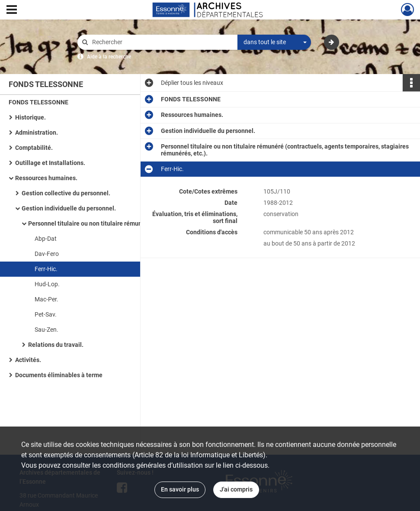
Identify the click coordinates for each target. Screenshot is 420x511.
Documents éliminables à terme (59, 375)
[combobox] (274, 42)
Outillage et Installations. (50, 163)
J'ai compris (236, 489)
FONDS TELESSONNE (38, 102)
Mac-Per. (46, 299)
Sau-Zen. (46, 330)
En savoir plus (180, 489)
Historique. (30, 117)
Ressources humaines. (46, 178)
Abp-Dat (46, 239)
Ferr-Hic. (46, 269)
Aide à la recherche (109, 57)
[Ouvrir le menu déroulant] (12, 10)
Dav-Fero (47, 254)
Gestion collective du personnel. (66, 193)
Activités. (28, 360)
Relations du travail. (56, 345)
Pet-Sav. (46, 314)
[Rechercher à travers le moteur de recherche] (162, 42)
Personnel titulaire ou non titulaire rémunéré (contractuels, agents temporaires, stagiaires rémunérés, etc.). (115, 223)
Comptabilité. (34, 148)
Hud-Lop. (47, 284)
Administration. (37, 133)
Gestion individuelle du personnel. (69, 208)
